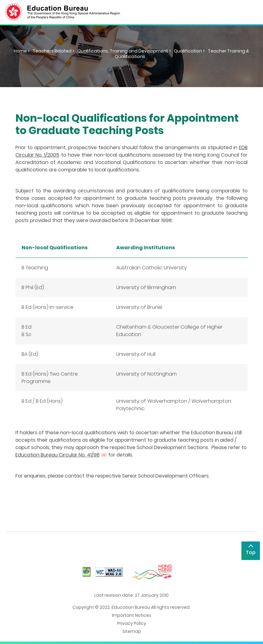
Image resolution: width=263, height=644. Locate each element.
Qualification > (189, 51)
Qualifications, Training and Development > (124, 51)
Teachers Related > (53, 51)
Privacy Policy (132, 623)
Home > (22, 51)
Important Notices (132, 615)
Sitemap (132, 631)
